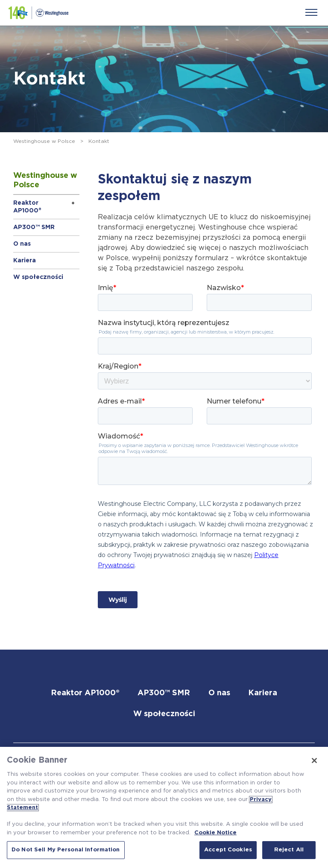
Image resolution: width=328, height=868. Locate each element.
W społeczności (38, 277)
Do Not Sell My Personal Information (66, 850)
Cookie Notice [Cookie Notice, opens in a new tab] (215, 833)
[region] (164, 807)
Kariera (25, 261)
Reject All (289, 850)
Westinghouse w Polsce (44, 141)
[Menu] (311, 12)
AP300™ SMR (34, 227)
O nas (22, 244)
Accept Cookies (228, 850)
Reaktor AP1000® (27, 207)
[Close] (314, 761)
